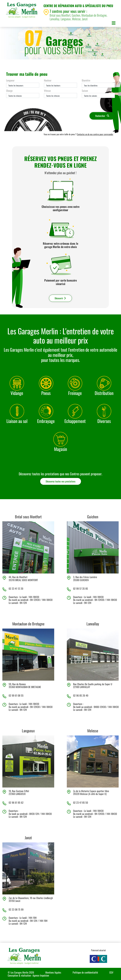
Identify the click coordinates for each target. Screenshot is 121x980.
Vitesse (47, 91)
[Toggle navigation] (114, 23)
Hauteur (48, 80)
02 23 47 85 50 (81, 803)
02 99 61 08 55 (16, 695)
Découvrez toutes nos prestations (61, 481)
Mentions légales (53, 972)
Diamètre (86, 80)
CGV (111, 972)
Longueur (10, 80)
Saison (85, 91)
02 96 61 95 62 (16, 803)
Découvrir (60, 298)
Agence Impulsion (41, 975)
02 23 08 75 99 (16, 909)
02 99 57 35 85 (81, 589)
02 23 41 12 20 (16, 589)
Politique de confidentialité (85, 972)
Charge (9, 91)
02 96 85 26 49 (81, 695)
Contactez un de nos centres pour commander (95, 134)
